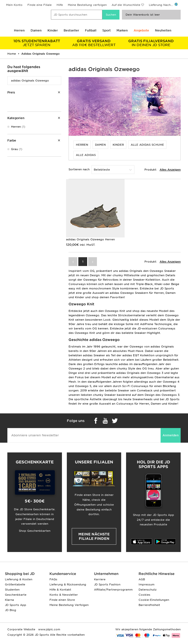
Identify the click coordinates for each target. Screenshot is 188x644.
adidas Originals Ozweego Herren (90, 239)
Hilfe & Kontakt (60, 590)
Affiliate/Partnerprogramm (113, 590)
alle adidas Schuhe (147, 145)
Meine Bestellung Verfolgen (69, 605)
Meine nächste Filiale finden (94, 536)
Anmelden (171, 435)
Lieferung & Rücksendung (68, 584)
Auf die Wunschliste (126, 5)
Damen (36, 30)
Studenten (12, 590)
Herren (19, 30)
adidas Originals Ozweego (30, 81)
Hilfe (60, 5)
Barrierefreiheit (149, 605)
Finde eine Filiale (40, 5)
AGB (142, 579)
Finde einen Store (62, 600)
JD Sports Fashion (107, 584)
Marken (122, 30)
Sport (106, 30)
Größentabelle (15, 584)
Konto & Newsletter (64, 595)
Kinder (53, 30)
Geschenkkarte (16, 595)
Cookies (144, 595)
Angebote (141, 30)
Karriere (100, 579)
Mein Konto (14, 5)
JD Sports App (16, 605)
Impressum (147, 584)
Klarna (9, 600)
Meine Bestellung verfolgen (87, 5)
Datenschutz (147, 590)
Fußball (91, 30)
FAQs (53, 579)
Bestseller (71, 30)
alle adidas (86, 155)
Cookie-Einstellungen (154, 600)
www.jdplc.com (49, 629)
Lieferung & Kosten (19, 579)
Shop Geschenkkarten (35, 531)
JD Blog (11, 610)
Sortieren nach (79, 169)
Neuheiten (163, 30)
